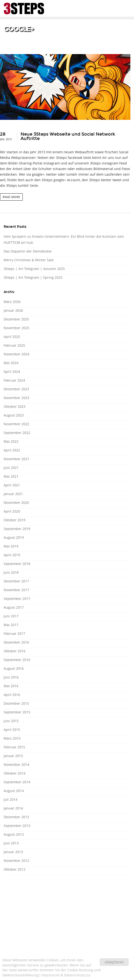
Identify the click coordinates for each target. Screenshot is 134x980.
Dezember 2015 (16, 703)
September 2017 (17, 599)
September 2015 (17, 712)
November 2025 (16, 328)
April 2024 (12, 372)
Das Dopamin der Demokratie (28, 251)
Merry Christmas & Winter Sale (29, 260)
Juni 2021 (11, 468)
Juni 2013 (11, 843)
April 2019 (12, 555)
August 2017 (14, 607)
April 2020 (12, 511)
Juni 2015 (11, 721)
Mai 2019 (11, 546)
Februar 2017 (14, 633)
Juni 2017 (11, 616)
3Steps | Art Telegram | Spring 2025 (33, 277)
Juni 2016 (11, 677)
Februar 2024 (14, 380)
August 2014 (14, 791)
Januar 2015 (13, 756)
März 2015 (12, 738)
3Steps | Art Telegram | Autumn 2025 (34, 269)
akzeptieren (114, 962)
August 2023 (14, 415)
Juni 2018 (11, 572)
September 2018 (17, 564)
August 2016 (14, 668)
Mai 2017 (11, 625)
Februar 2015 (14, 747)
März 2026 (12, 302)
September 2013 (17, 826)
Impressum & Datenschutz (63, 975)
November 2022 (16, 424)
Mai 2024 (11, 363)
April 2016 (12, 695)
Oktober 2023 (15, 406)
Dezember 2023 (16, 389)
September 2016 (17, 660)
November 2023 (16, 398)
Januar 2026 (13, 310)
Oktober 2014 (15, 773)
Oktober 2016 (15, 651)
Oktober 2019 (15, 520)
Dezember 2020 (16, 502)
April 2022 (12, 450)
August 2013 (14, 834)
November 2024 (16, 354)
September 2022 (17, 433)
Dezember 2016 (16, 642)
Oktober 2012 (15, 869)
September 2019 (17, 529)
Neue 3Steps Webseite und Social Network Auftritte (68, 136)
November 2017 (16, 590)
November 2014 (16, 764)
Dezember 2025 (16, 319)
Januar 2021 (13, 494)
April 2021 (12, 485)
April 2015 (12, 730)
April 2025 (12, 337)
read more (11, 197)
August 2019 (14, 537)
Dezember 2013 (16, 817)
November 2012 (16, 861)
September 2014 (17, 782)
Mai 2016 (11, 686)
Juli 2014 (11, 799)
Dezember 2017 (16, 581)
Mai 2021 (11, 476)
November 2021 (16, 459)
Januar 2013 (13, 852)
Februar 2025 (14, 345)
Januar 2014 (13, 808)
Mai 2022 (11, 441)
